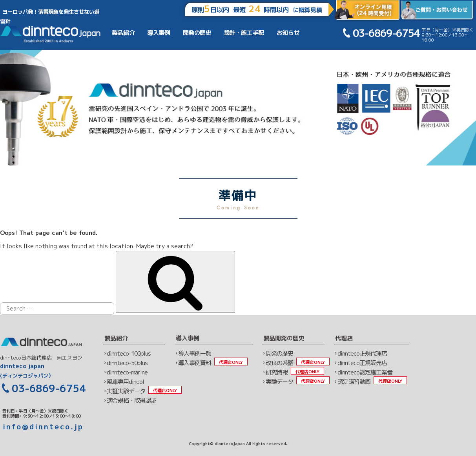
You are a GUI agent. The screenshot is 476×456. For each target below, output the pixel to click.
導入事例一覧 (195, 353)
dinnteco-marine (127, 372)
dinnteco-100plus (129, 353)
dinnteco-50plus (127, 363)
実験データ (279, 382)
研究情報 (277, 372)
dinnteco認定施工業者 (365, 372)
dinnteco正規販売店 (362, 363)
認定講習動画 (354, 382)
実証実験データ (126, 391)
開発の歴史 (197, 33)
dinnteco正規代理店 (362, 353)
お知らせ (288, 33)
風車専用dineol (125, 382)
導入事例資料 (195, 363)
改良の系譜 (279, 363)
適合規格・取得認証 (131, 401)
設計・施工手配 (244, 33)
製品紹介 (123, 33)
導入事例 (159, 33)
